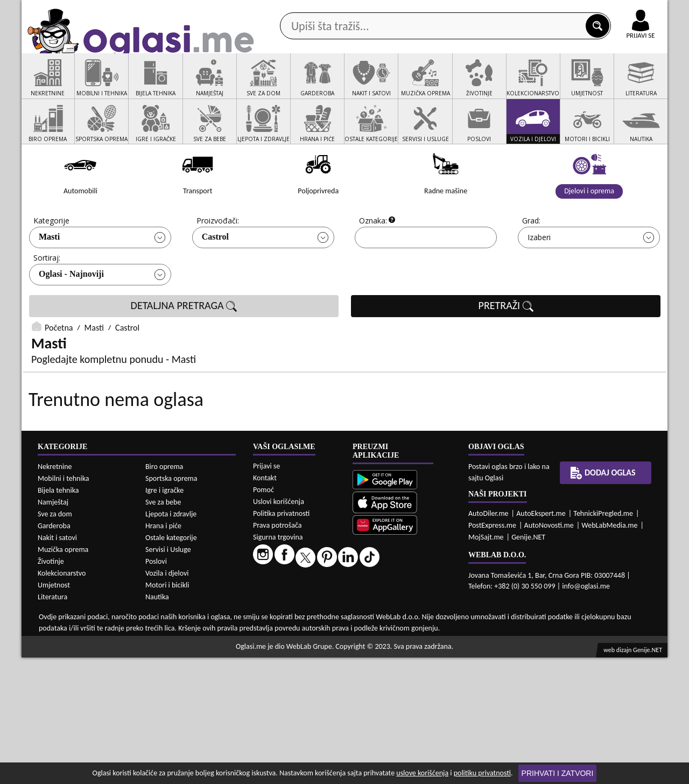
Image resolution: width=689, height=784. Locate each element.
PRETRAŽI (506, 347)
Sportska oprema (171, 605)
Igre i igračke (164, 617)
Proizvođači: (218, 261)
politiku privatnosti (482, 773)
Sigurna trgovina (278, 664)
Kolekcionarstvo (62, 700)
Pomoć (263, 616)
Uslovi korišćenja (279, 628)
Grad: (531, 261)
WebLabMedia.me (609, 652)
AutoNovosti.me (549, 652)
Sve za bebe (163, 629)
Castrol (215, 278)
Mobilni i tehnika (64, 605)
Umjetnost (54, 712)
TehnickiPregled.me (603, 640)
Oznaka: (373, 261)
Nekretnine (55, 593)
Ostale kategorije (171, 664)
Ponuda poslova (554, 85)
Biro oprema (164, 593)
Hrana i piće (163, 652)
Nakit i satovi (57, 664)
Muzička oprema (63, 676)
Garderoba (54, 652)
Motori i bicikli (167, 712)
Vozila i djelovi (167, 700)
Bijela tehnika (58, 617)
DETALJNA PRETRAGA (184, 347)
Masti (49, 278)
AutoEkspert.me (541, 640)
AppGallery (421, 11)
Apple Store (354, 10)
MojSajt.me (486, 664)
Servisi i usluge (468, 85)
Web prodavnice (182, 85)
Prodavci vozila (269, 85)
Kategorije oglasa (91, 85)
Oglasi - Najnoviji (71, 315)
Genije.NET (528, 664)
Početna (59, 369)
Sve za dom (55, 640)
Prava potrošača (277, 652)
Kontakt (543, 10)
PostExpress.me (492, 652)
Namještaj (53, 629)
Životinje (51, 688)
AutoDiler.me (488, 640)
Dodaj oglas (634, 85)
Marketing (484, 11)
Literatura (52, 723)
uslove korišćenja (422, 773)
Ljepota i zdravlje (171, 640)
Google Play (285, 10)
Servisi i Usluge (168, 676)
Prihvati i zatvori (558, 773)
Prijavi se (266, 593)
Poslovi (156, 688)
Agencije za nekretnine (369, 85)
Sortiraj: (47, 299)
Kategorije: (52, 261)
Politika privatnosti (281, 640)
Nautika (157, 723)
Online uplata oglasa (618, 11)
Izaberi (539, 278)
